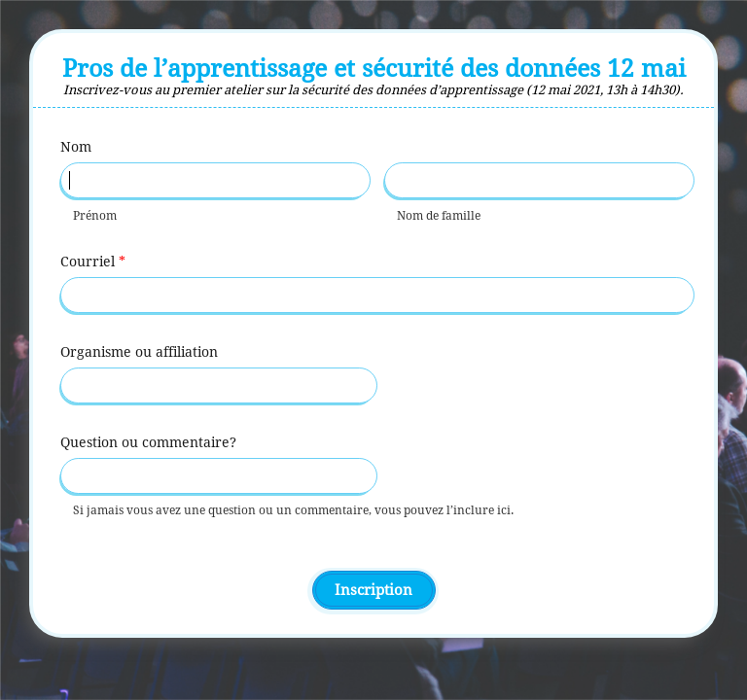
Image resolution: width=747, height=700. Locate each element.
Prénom (95, 216)
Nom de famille (439, 216)
